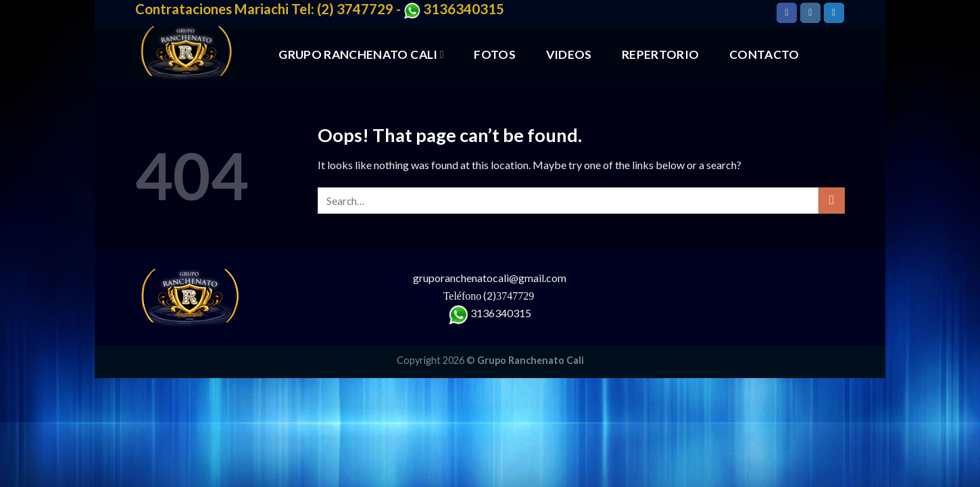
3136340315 (501, 313)
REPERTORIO (661, 54)
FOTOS (495, 54)
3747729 (516, 296)
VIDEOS (569, 54)
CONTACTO (764, 54)
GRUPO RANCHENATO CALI (361, 54)
